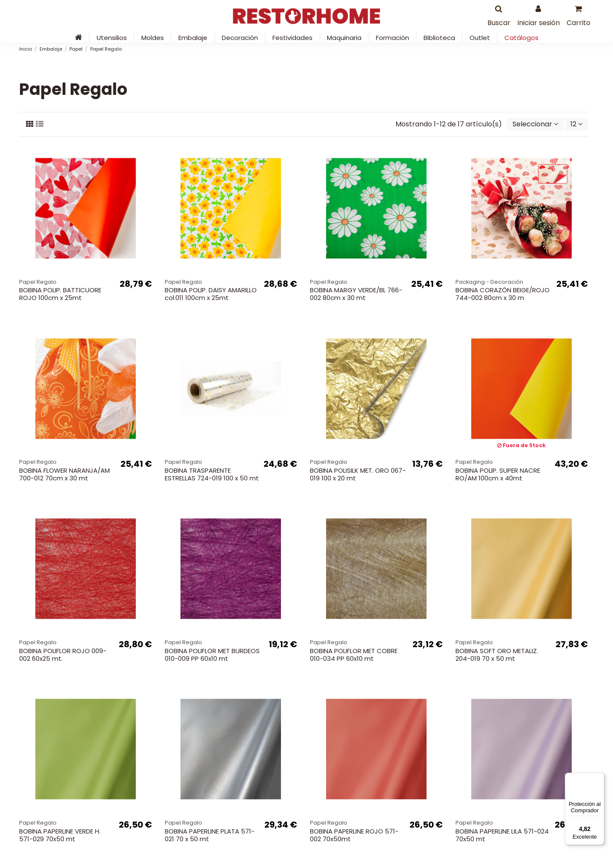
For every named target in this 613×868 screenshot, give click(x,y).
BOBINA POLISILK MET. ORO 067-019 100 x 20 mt (358, 474)
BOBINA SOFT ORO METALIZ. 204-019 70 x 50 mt (497, 655)
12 (576, 124)
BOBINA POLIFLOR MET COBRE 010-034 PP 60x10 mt (354, 655)
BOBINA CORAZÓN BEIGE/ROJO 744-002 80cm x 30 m (503, 294)
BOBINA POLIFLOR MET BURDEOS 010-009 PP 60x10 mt (212, 655)
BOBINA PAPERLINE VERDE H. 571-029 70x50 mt (60, 835)
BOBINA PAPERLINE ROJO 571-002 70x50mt (354, 835)
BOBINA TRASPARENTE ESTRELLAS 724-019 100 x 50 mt (212, 474)
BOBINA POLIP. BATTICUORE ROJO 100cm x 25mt (60, 294)
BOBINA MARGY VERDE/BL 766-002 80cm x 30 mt (356, 294)
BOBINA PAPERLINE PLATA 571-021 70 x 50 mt (210, 835)
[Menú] (599, 778)
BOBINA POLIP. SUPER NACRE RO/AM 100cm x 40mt (498, 474)
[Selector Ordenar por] (535, 124)
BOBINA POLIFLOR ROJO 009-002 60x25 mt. (63, 655)
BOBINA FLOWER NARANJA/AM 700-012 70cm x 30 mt (64, 474)
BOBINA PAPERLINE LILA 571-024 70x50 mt (502, 835)
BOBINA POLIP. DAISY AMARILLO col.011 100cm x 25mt (211, 294)
